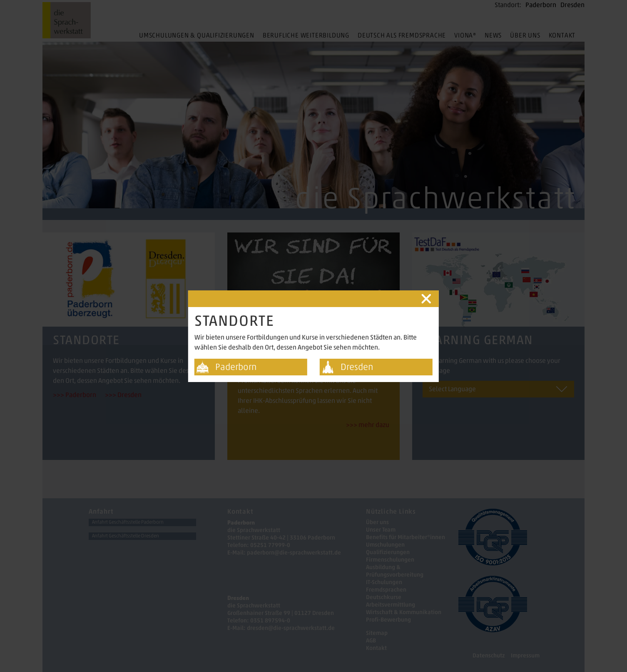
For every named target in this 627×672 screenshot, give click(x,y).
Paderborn (236, 367)
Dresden (357, 367)
